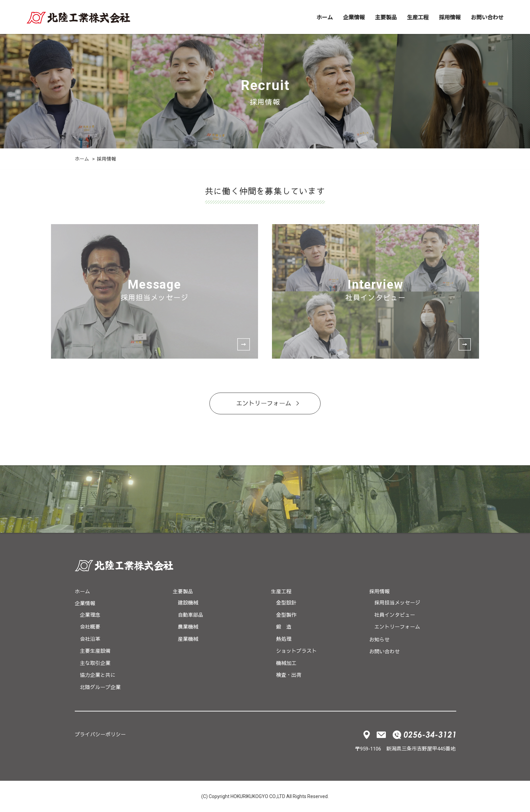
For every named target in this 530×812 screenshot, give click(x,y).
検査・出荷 (289, 675)
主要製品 (386, 17)
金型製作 (286, 615)
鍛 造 (284, 627)
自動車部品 (191, 615)
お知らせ (379, 640)
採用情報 (450, 17)
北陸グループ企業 (100, 687)
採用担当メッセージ (397, 603)
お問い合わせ (487, 17)
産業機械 (188, 639)
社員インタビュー (395, 615)
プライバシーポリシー (100, 735)
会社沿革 (90, 639)
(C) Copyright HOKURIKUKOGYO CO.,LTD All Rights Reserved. (265, 796)
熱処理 (284, 639)
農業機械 (188, 627)
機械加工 (286, 663)
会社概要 (90, 627)
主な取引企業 (95, 663)
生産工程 (418, 17)
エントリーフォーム (264, 403)
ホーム (325, 17)
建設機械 (188, 603)
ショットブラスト (296, 651)
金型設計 (286, 603)
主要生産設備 (95, 651)
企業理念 (90, 615)
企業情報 (354, 17)
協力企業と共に (98, 675)
